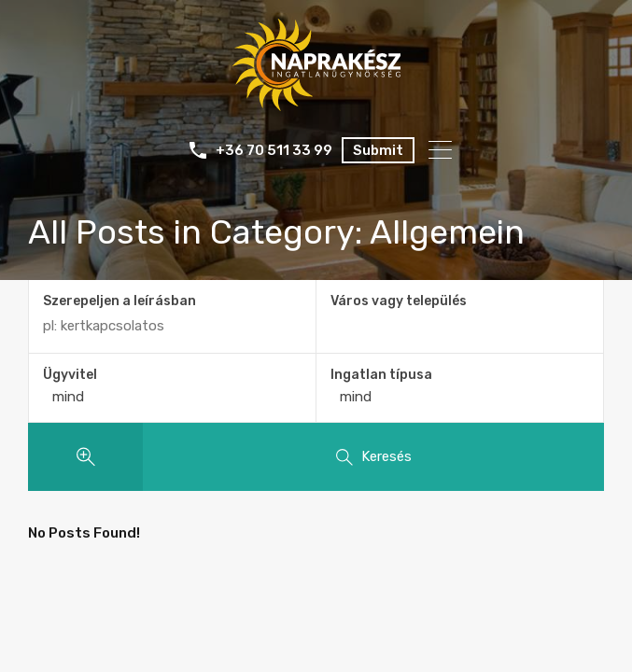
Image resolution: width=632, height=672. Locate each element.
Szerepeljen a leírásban (119, 301)
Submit (378, 150)
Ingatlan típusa (381, 375)
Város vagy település (399, 301)
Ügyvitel (70, 375)
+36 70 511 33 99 (274, 150)
